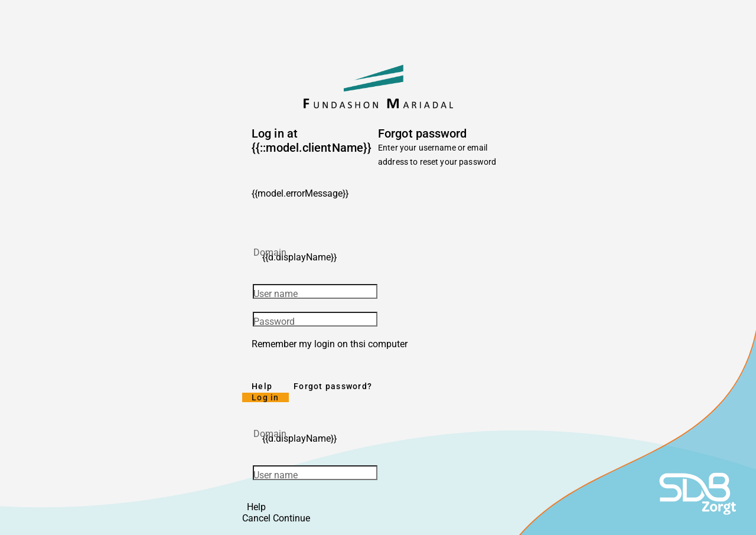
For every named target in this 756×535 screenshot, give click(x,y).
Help (262, 386)
